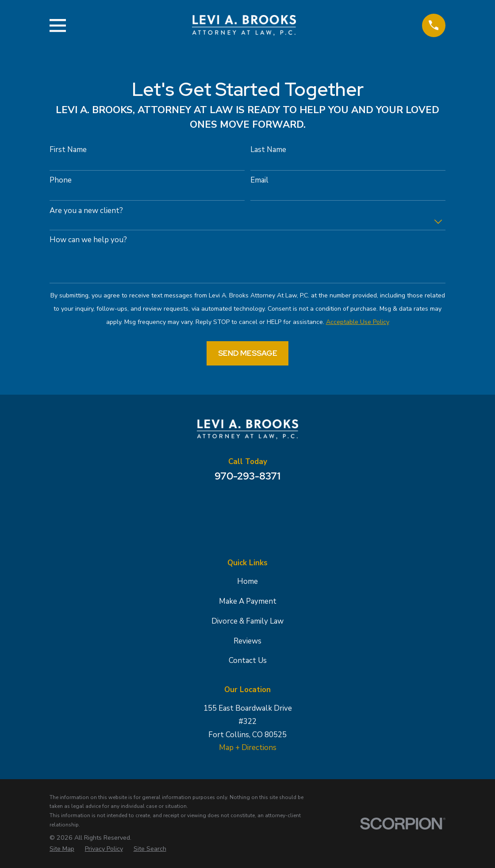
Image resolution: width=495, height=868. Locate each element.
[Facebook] (248, 506)
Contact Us (248, 661)
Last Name (268, 150)
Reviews (247, 641)
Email (259, 180)
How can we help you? (88, 240)
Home (247, 581)
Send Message (248, 353)
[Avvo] (272, 506)
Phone (61, 180)
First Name (68, 150)
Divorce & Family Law (247, 621)
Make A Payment (248, 601)
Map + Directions (248, 748)
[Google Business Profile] (224, 506)
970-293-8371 (247, 476)
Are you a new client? (86, 211)
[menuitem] (62, 849)
